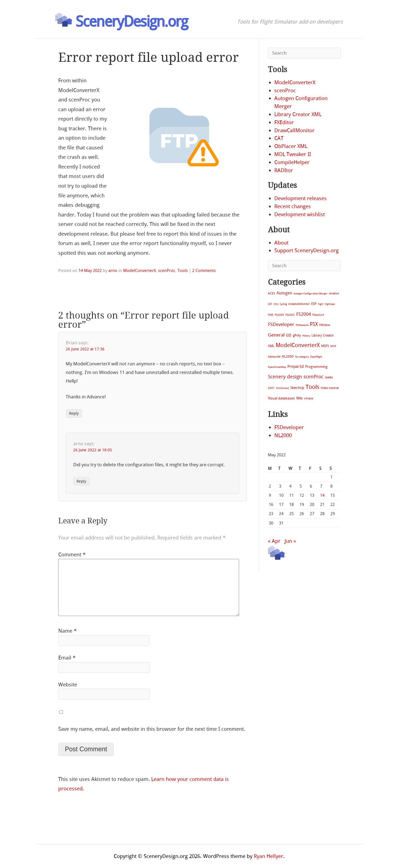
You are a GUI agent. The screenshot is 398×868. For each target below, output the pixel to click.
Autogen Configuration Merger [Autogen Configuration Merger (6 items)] (311, 294)
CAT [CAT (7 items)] (270, 304)
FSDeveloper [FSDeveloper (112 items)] (281, 324)
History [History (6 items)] (306, 336)
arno (113, 271)
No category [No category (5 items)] (302, 357)
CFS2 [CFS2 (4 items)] (276, 304)
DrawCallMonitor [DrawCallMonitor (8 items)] (299, 304)
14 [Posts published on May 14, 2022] (322, 495)
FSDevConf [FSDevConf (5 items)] (318, 315)
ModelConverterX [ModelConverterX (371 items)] (298, 345)
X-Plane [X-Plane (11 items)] (309, 399)
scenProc (167, 271)
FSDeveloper (289, 427)
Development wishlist (300, 214)
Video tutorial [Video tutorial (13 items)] (330, 388)
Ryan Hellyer (268, 856)
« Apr (274, 541)
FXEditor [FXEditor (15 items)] (325, 325)
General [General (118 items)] (276, 335)
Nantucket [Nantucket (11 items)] (274, 357)
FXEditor (284, 122)
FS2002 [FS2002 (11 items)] (290, 315)
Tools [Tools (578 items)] (312, 387)
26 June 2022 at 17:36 (85, 349)
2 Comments (204, 271)
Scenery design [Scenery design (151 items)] (285, 377)
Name (67, 631)
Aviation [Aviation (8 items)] (334, 293)
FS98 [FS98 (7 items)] (271, 315)
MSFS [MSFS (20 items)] (325, 346)
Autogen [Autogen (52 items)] (284, 293)
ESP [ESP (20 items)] (314, 304)
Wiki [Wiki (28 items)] (299, 398)
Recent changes (293, 206)
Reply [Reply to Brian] (74, 413)
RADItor (284, 170)
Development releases (301, 198)
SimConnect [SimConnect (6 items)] (282, 388)
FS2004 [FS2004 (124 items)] (304, 314)
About (281, 243)
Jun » (290, 541)
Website (68, 685)
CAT (279, 138)
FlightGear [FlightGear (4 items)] (330, 304)
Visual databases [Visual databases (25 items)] (281, 398)
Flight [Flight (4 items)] (321, 304)
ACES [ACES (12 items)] (272, 293)
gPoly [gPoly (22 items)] (297, 335)
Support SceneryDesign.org (306, 250)
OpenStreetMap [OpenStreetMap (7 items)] (277, 367)
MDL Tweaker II (293, 154)
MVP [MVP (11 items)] (333, 346)
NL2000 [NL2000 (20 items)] (288, 357)
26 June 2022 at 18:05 (93, 450)
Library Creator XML (298, 114)
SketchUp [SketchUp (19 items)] (297, 388)
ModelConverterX (140, 271)
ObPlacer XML (291, 146)
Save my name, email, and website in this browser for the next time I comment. (152, 729)
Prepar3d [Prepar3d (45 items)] (296, 367)
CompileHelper (292, 162)
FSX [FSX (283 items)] (314, 324)
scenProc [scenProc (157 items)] (313, 377)
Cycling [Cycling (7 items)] (283, 304)
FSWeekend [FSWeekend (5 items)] (302, 325)
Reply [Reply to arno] (81, 481)
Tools (183, 271)
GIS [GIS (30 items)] (289, 335)
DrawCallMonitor (294, 130)
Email (67, 658)
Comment (72, 555)
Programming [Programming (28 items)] (316, 367)
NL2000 (283, 435)
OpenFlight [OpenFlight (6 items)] (316, 357)
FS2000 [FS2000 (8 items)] (279, 315)
